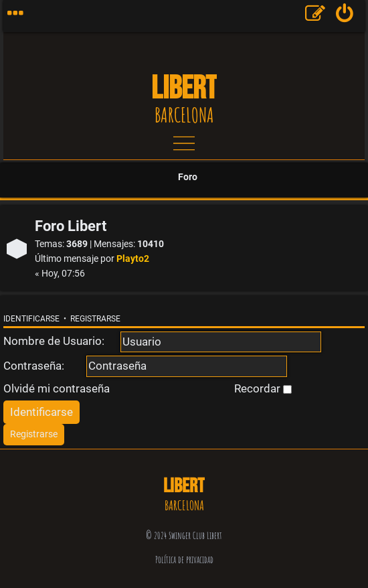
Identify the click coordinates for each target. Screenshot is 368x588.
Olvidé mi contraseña (57, 388)
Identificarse (31, 319)
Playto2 (133, 259)
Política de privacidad (184, 560)
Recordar (263, 388)
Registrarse (95, 319)
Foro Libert (71, 226)
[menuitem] (345, 16)
